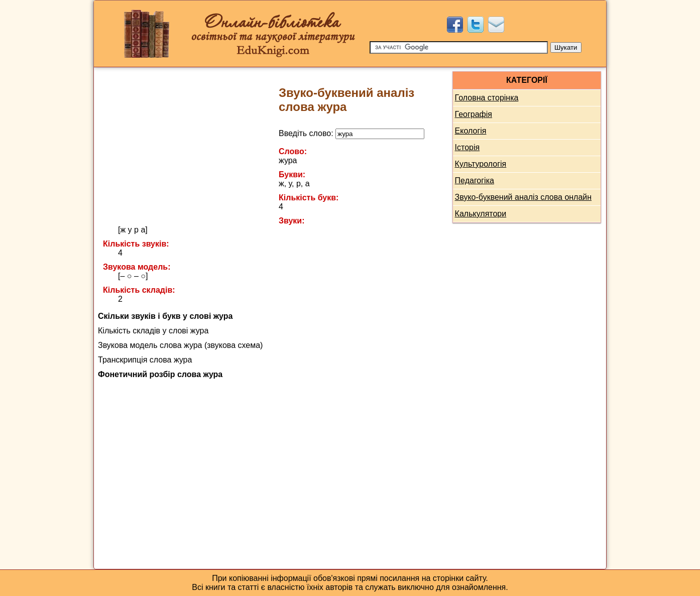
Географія (474, 114)
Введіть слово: (352, 133)
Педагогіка (475, 181)
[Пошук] (459, 47)
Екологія (471, 131)
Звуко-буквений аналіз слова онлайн (523, 197)
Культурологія (481, 164)
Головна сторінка (487, 98)
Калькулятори (481, 214)
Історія (468, 147)
